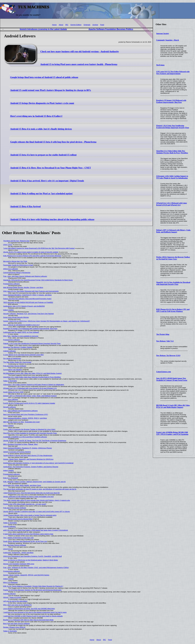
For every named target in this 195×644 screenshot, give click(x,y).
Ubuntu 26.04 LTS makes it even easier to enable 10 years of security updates (31, 252)
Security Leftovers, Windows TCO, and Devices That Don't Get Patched (28, 314)
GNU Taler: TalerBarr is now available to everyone (21, 336)
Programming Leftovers (12, 284)
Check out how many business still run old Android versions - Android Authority (80, 52)
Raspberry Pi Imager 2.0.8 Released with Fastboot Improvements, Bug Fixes (171, 101)
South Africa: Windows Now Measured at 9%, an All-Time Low (25, 541)
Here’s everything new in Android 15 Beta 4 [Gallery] (36, 116)
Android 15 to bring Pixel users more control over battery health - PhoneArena (79, 64)
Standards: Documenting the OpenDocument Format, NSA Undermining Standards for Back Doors (38, 280)
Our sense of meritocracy (12, 358)
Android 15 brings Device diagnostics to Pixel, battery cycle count (42, 103)
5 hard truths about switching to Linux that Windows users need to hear (28, 534)
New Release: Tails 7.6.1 (165, 341)
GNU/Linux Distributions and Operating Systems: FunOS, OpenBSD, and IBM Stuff (33, 556)
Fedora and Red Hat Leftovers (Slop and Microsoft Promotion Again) (27, 299)
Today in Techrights (10, 381)
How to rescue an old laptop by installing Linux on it (21, 325)
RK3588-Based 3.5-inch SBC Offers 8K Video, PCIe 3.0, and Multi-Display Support (173, 406)
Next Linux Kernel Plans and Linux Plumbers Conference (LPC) (26, 414)
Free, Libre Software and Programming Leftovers (20, 411)
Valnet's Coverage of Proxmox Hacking (17, 452)
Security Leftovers (10, 407)
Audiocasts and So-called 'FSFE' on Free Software (21, 332)
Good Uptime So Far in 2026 (13, 392)
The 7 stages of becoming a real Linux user (18, 538)
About (61, 25)
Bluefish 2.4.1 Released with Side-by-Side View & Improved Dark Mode (28, 620)
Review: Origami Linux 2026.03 (14, 627)
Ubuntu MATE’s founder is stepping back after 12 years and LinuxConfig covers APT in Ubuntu (37, 512)
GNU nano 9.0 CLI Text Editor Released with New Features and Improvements (173, 73)
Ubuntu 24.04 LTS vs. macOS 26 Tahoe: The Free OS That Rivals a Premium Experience (35, 441)
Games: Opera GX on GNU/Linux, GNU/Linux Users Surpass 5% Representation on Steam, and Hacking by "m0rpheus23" (47, 321)
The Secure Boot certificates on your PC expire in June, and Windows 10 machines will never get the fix (40, 489)
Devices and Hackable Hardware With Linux (19, 564)
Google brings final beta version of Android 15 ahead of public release (44, 77)
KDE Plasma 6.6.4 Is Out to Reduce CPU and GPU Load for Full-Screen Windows (173, 310)
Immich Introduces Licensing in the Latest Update (43, 29)
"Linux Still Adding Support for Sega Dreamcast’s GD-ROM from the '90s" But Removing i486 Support (39, 248)
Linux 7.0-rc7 (8, 245)
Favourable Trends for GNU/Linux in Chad (18, 265)
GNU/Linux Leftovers (11, 269)
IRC (67, 25)
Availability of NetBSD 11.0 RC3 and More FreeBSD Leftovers (25, 437)
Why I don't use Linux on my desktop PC (18, 605)
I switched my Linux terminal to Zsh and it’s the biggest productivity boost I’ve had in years (35, 612)
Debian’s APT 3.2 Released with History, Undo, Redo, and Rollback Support (173, 231)
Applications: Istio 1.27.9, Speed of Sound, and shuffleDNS (24, 306)
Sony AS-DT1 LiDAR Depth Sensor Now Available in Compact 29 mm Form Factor (172, 379)
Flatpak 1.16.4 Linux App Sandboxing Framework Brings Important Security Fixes (173, 127)
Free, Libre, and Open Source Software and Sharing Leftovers (25, 276)
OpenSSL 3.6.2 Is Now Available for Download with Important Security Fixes (173, 283)
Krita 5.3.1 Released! (11, 478)
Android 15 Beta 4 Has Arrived (25, 206)
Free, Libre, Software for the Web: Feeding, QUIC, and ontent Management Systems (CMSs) (36, 568)
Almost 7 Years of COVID (12, 597)
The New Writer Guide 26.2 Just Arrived (17, 362)
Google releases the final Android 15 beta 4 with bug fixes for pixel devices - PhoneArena (53, 142)
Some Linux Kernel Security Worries (16, 317)
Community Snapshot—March (168, 40)
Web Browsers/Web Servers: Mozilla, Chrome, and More (23, 287)
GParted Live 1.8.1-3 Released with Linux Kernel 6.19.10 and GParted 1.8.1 (171, 204)
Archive (95, 25)
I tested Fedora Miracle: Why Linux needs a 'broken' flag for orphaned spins (30, 515)
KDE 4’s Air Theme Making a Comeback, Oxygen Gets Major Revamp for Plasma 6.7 (33, 586)
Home (54, 25)
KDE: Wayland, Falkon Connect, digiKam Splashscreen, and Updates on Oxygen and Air (34, 482)
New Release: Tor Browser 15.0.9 (168, 356)
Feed (102, 25)
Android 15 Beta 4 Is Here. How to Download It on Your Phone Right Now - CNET (51, 168)
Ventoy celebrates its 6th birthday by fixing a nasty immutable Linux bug (28, 497)
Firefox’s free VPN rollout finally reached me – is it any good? (25, 504)
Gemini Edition (76, 25)
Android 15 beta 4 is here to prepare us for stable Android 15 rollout (43, 155)
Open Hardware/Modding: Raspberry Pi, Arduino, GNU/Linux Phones (28, 448)
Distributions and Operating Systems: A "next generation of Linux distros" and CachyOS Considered (38, 463)
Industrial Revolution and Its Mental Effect (18, 519)
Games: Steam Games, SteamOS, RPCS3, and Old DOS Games (26, 575)
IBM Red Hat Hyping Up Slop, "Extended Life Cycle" (22, 422)
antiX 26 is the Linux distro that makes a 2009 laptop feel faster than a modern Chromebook (36, 530)
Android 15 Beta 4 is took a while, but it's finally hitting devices (41, 129)
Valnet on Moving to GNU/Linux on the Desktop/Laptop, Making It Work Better (31, 560)
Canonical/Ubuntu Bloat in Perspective (17, 273)
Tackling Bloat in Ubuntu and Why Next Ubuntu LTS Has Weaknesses (28, 455)
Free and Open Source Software (15, 366)
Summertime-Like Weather (13, 370)
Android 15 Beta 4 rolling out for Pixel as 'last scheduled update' (42, 194)
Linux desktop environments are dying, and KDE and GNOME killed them (29, 609)
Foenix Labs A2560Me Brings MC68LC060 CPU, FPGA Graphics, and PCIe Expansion (172, 433)
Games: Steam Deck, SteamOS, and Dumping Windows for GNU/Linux (28, 459)
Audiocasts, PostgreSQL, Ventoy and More (18, 553)
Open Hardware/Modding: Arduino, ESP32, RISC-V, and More (25, 418)
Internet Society (163, 33)
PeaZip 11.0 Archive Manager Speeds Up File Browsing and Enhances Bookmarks (32, 590)
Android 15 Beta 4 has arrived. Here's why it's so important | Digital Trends (47, 181)
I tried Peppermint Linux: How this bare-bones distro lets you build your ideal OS (31, 493)
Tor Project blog (163, 334)
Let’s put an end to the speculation (15, 601)
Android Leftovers (9, 351)
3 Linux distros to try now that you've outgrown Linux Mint (23, 355)
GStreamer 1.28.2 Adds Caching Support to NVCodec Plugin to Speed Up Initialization (172, 177)
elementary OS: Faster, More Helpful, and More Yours (22, 485)
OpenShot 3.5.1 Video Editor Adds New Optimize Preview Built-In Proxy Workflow (172, 152)
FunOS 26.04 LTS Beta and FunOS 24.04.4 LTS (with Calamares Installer (29, 403)
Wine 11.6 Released (10, 582)
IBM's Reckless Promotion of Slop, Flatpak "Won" (21, 444)
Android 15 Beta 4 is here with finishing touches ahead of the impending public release (52, 219)
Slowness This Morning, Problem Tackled (18, 347)
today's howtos (8, 310)
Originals (87, 25)
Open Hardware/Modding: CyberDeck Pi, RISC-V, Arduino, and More (27, 295)
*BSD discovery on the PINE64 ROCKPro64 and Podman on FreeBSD (28, 302)
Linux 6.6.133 (8, 549)
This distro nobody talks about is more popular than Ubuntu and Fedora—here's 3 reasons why (37, 500)
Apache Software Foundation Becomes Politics (111, 29)
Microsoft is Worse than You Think (15, 261)
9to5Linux (160, 65)
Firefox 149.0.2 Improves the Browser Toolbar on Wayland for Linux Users (173, 258)
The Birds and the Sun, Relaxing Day (16, 241)
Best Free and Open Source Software (16, 624)
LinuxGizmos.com (164, 372)
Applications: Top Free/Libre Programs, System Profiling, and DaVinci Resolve (31, 467)
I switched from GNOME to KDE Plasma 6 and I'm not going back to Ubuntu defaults (33, 616)
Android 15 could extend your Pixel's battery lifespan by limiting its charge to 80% (51, 90)
